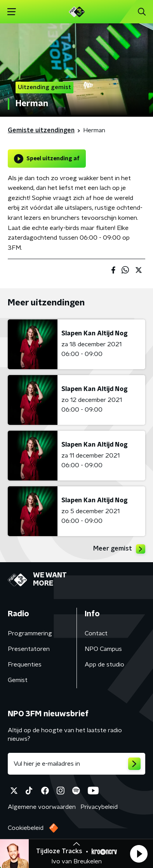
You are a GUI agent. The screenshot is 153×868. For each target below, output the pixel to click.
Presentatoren (29, 649)
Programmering (30, 633)
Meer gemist (119, 549)
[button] (139, 854)
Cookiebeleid (26, 828)
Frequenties (25, 665)
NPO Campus (103, 649)
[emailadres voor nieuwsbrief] (76, 764)
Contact (96, 633)
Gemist (18, 680)
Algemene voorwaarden (42, 807)
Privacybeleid (99, 807)
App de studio (104, 665)
